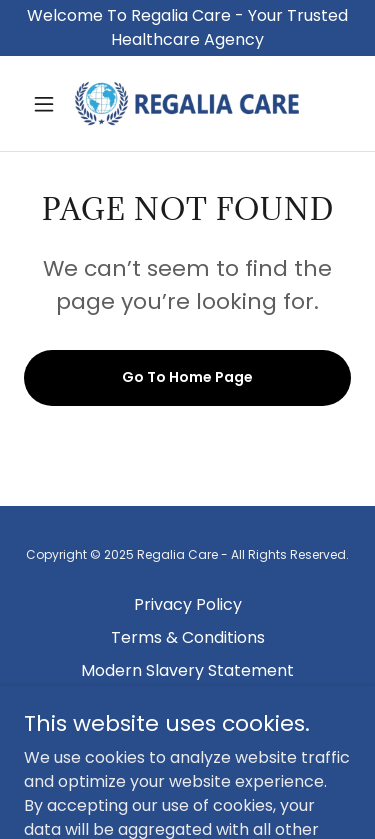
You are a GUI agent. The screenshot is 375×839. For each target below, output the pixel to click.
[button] (48, 104)
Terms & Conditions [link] (188, 637)
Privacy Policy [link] (188, 604)
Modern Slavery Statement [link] (187, 670)
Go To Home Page (187, 377)
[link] (187, 103)
